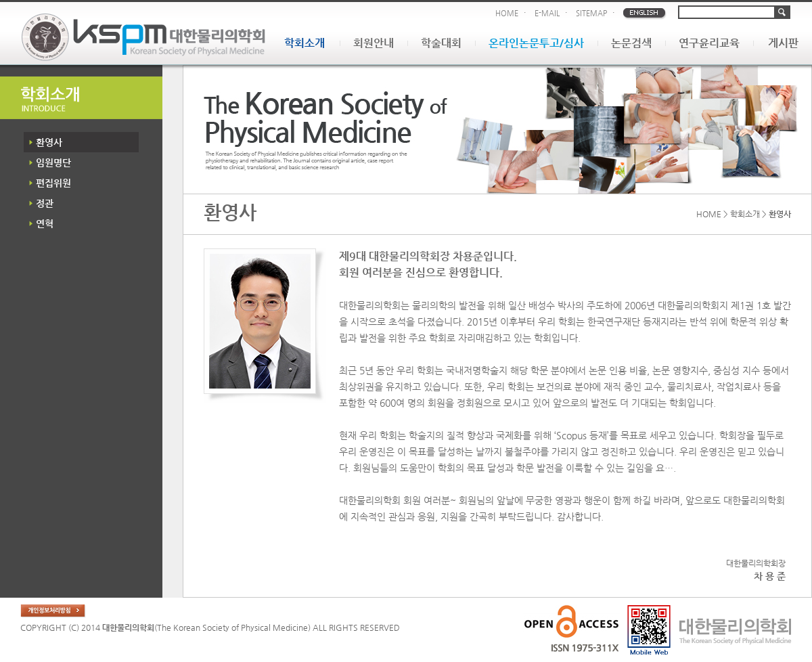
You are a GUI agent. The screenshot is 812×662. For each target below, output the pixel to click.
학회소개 (304, 43)
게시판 (783, 43)
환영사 (49, 142)
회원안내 (374, 43)
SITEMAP (591, 13)
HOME (507, 13)
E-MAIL (547, 13)
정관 (45, 203)
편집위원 (53, 183)
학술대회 (441, 43)
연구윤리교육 (709, 43)
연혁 (45, 223)
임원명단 (53, 162)
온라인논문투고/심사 (536, 43)
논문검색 (631, 43)
